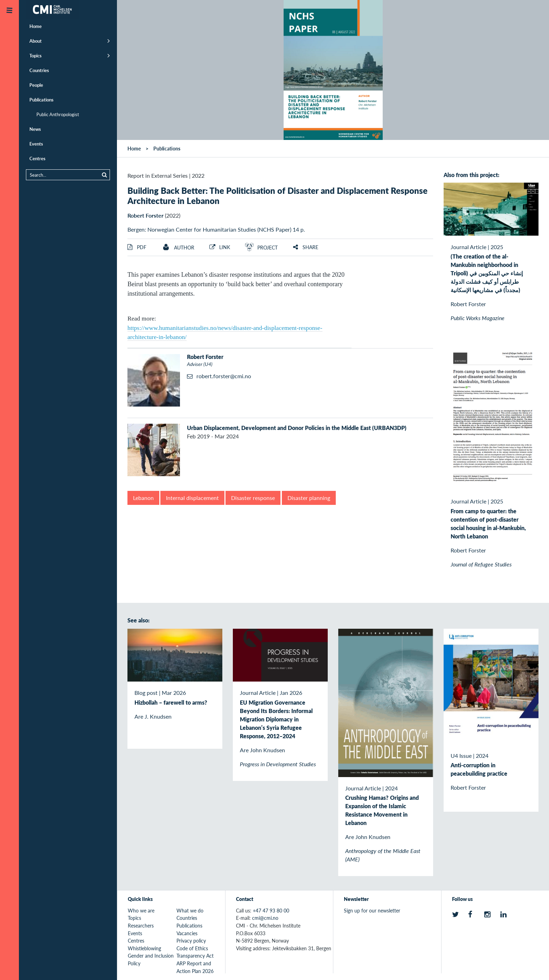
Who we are (141, 910)
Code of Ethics (192, 948)
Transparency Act (195, 956)
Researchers (141, 925)
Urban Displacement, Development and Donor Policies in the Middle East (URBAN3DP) (297, 428)
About (36, 41)
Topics (36, 55)
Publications (41, 100)
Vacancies (187, 933)
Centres (37, 158)
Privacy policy (191, 940)
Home (36, 26)
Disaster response (253, 498)
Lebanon (143, 498)
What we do (190, 910)
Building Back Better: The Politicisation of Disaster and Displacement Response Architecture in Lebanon (277, 195)
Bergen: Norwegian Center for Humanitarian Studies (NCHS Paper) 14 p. (216, 229)
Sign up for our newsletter (372, 910)
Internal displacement (192, 498)
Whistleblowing (144, 948)
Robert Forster (145, 215)
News (35, 129)
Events (36, 144)
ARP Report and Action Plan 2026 (195, 967)
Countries (39, 70)
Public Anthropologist (58, 114)
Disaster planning (309, 498)
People (36, 85)
